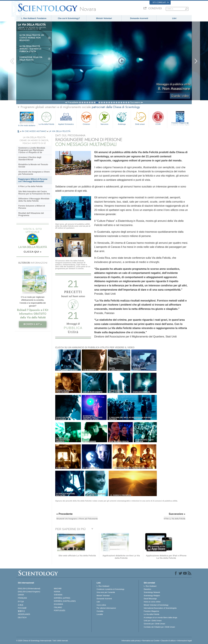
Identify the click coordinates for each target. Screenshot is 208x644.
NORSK (57, 592)
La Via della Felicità (46, 118)
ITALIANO (58, 607)
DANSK (21, 595)
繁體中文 (21, 611)
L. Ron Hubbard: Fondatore (34, 18)
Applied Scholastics (66, 118)
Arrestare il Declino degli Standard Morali (30, 158)
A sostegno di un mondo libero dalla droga (160, 617)
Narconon (104, 118)
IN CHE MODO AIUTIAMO (34, 131)
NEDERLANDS (24, 614)
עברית (21, 601)
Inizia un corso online (152, 602)
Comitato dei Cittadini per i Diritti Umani (159, 627)
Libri (174, 18)
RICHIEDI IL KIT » (33, 324)
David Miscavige (150, 599)
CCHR (158, 118)
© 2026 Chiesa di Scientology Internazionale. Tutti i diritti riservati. (42, 641)
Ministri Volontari (104, 18)
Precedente (73, 102)
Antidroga (122, 118)
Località (100, 614)
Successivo (135, 102)
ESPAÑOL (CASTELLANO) (65, 601)
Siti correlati (161, 2)
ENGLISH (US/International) (29, 589)
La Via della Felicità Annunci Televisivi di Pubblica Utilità (30, 49)
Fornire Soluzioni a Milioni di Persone (32, 207)
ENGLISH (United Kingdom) (29, 592)
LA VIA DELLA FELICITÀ (60, 131)
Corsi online (101, 605)
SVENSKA (58, 595)
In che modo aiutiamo (27, 125)
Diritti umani (140, 118)
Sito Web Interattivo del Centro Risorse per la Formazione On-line (34, 193)
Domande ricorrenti (139, 18)
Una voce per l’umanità (106, 592)
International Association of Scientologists (160, 608)
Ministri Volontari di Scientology (156, 605)
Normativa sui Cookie (151, 641)
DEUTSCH (22, 617)
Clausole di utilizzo (168, 641)
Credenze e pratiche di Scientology (110, 589)
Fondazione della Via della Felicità (31, 59)
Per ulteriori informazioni (106, 608)
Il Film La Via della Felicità (30, 186)
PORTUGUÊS (60, 610)
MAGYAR (58, 589)
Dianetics (147, 589)
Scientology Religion (152, 596)
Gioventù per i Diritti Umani (154, 624)
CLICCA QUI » (33, 252)
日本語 (21, 605)
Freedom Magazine (180, 124)
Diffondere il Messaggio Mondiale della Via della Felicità (34, 200)
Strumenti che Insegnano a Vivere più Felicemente (34, 173)
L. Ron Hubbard (103, 586)
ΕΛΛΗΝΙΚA (58, 604)
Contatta (100, 611)
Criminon (86, 118)
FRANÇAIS (22, 598)
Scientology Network (152, 592)
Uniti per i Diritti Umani (153, 621)
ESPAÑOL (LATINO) (62, 598)
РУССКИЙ (22, 608)
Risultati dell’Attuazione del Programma (31, 214)
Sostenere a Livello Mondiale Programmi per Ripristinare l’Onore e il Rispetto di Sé (32, 150)
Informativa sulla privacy (131, 641)
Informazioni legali (185, 641)
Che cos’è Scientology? (69, 18)
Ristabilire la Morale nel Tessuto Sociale (33, 166)
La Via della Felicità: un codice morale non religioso (32, 38)
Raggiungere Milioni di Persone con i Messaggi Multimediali (33, 180)
